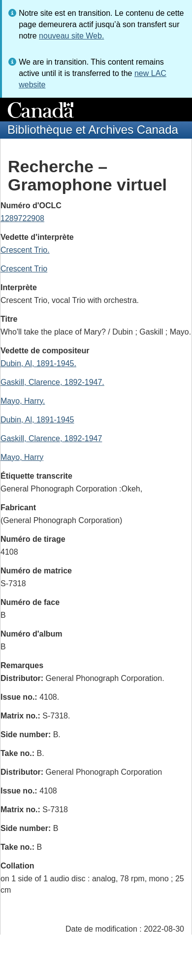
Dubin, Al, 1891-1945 (37, 420)
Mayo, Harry (22, 457)
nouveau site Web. (71, 36)
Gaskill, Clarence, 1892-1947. (52, 382)
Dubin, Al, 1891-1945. (38, 363)
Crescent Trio (24, 269)
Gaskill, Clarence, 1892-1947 (51, 438)
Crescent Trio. (25, 250)
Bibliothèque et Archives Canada (93, 130)
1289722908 (22, 218)
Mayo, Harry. (23, 401)
